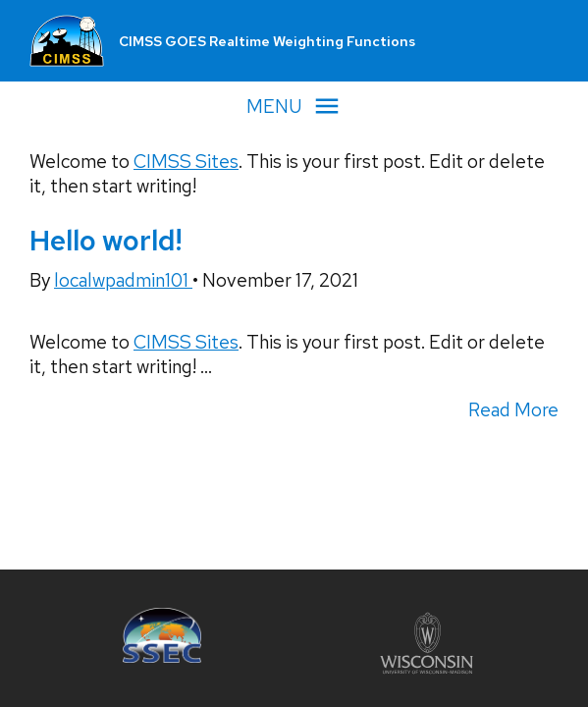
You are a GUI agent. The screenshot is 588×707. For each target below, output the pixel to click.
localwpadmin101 (123, 280)
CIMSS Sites (186, 162)
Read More (513, 410)
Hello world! (106, 241)
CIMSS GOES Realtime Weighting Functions (267, 41)
